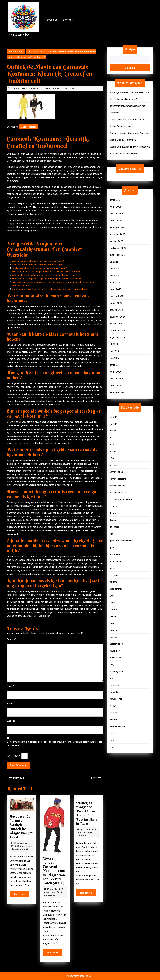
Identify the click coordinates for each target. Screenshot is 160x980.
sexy (112, 664)
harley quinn (116, 561)
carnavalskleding (118, 479)
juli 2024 (114, 344)
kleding (113, 616)
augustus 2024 (117, 337)
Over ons (52, 20)
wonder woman (117, 726)
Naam (10, 686)
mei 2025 (114, 275)
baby (112, 444)
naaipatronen (116, 644)
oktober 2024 (116, 323)
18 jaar (113, 417)
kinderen (114, 609)
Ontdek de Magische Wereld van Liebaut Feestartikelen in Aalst (88, 813)
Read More (21, 895)
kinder (113, 602)
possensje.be (19, 35)
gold (112, 547)
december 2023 (118, 392)
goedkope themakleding (121, 541)
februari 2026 (117, 213)
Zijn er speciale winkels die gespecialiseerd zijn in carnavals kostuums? (47, 271)
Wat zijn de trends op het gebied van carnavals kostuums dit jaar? (44, 275)
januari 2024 (116, 385)
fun (111, 534)
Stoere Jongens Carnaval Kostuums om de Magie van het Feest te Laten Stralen (54, 871)
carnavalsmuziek (118, 486)
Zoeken (130, 49)
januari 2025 (116, 303)
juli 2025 (114, 262)
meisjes (113, 637)
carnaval (114, 465)
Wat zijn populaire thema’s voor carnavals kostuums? (38, 261)
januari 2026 (116, 220)
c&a (112, 458)
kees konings (116, 589)
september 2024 (118, 330)
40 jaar (113, 424)
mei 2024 (114, 358)
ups (111, 678)
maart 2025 (116, 289)
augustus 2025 (117, 255)
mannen (114, 630)
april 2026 (115, 200)
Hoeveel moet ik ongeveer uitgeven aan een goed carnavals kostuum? (46, 278)
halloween (115, 554)
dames (113, 513)
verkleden (114, 692)
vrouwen (114, 712)
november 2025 (117, 234)
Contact (68, 20)
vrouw (113, 706)
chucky (113, 506)
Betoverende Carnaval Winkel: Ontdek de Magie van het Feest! (21, 827)
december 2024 (118, 310)
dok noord (114, 527)
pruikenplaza (116, 657)
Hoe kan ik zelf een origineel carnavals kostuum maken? (39, 268)
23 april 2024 (18, 88)
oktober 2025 (116, 241)
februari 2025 (117, 296)
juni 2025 (114, 268)
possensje (37, 88)
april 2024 (115, 365)
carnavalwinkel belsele (121, 499)
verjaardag (115, 685)
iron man (114, 575)
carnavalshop (116, 472)
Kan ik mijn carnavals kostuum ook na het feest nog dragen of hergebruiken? (50, 289)
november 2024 (117, 317)
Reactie (11, 639)
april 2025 (115, 282)
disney (113, 520)
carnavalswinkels (118, 492)
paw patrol (115, 651)
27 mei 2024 (54, 889)
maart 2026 (116, 207)
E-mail (10, 703)
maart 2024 (116, 372)
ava (111, 437)
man (112, 623)
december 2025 (118, 227)
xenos (112, 733)
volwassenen (116, 699)
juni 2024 (114, 351)
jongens (113, 582)
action (113, 431)
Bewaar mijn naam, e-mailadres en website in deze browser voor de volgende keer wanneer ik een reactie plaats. (55, 743)
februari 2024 (117, 378)
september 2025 (118, 248)
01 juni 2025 (87, 829)
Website (11, 721)
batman (113, 451)
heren (112, 568)
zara (112, 740)
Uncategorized (36, 51)
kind (112, 596)
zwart (112, 747)
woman (113, 719)
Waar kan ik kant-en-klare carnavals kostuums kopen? (39, 264)
